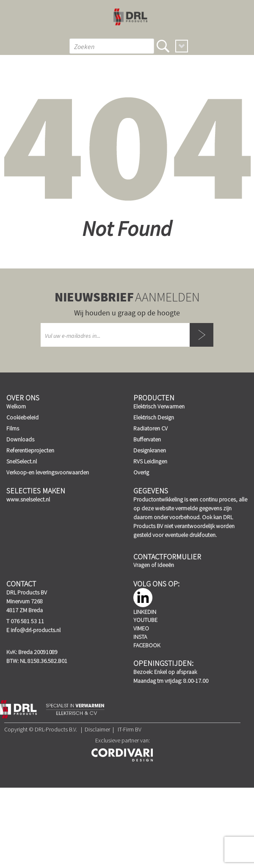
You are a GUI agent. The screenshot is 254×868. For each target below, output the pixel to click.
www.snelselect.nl (28, 499)
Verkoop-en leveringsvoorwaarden (48, 472)
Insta (140, 637)
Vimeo (141, 628)
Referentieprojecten (30, 450)
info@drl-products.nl (36, 630)
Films (13, 428)
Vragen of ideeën (154, 565)
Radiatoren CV (150, 428)
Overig (141, 472)
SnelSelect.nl (22, 461)
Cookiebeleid (22, 417)
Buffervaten (147, 439)
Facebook (147, 645)
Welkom (16, 406)
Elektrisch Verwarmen (159, 406)
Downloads (20, 439)
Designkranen (150, 450)
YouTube (145, 620)
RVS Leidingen (150, 461)
